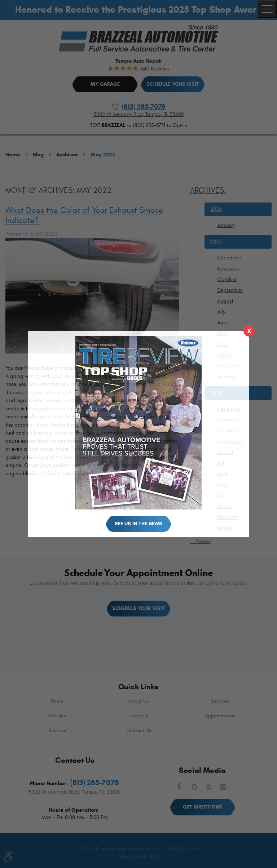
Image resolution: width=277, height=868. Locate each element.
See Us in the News (138, 524)
